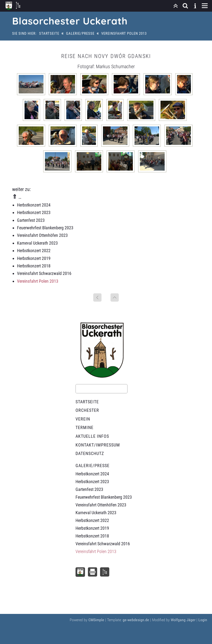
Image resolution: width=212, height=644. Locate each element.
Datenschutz (90, 453)
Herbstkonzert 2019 (34, 258)
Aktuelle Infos (92, 436)
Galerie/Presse (80, 33)
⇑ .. (17, 197)
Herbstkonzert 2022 (34, 251)
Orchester (87, 410)
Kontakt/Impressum (98, 445)
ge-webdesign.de (136, 620)
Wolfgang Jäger (183, 620)
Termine (85, 427)
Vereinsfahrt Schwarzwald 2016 (44, 273)
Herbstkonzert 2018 (34, 266)
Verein (83, 419)
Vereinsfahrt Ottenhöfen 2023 (42, 235)
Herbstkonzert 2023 (34, 212)
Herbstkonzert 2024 (34, 205)
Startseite (49, 33)
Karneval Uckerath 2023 (37, 243)
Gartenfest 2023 (31, 220)
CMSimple (96, 620)
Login (203, 620)
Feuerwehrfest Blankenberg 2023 (45, 228)
